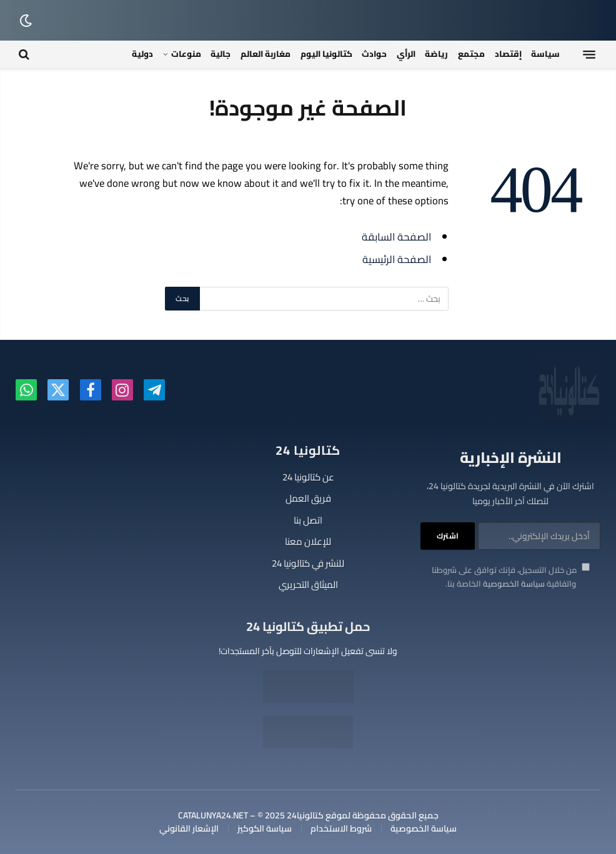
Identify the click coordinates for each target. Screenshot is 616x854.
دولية (142, 54)
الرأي (406, 54)
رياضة (436, 54)
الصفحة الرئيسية (397, 259)
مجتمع (471, 54)
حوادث (374, 54)
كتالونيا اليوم (326, 54)
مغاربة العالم (266, 54)
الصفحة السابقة (396, 236)
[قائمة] (589, 54)
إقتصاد (508, 54)
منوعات (186, 54)
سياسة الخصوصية (514, 583)
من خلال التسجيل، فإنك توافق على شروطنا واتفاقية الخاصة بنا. (511, 577)
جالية (221, 54)
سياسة (545, 54)
